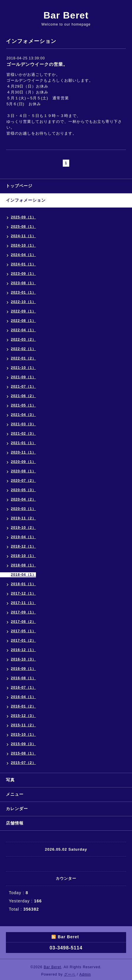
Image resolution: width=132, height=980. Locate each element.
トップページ (19, 186)
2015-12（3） (23, 716)
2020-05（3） (23, 490)
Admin (85, 974)
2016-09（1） (23, 669)
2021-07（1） (23, 387)
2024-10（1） (23, 245)
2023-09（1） (23, 274)
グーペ (70, 974)
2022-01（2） (23, 358)
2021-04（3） (23, 415)
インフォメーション (26, 200)
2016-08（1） (23, 678)
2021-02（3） (23, 434)
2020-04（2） (23, 499)
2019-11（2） (23, 518)
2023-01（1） (23, 292)
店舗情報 (15, 823)
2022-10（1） (23, 302)
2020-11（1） (23, 452)
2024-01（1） (23, 264)
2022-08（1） (23, 321)
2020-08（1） (23, 471)
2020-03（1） (23, 509)
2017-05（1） (23, 631)
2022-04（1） (23, 330)
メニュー (15, 794)
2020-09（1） (23, 462)
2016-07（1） (23, 688)
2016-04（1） (23, 697)
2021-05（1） (23, 405)
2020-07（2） (23, 481)
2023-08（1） (23, 283)
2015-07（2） (23, 763)
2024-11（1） (23, 236)
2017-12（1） (23, 593)
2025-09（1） (23, 217)
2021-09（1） (23, 377)
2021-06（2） (23, 396)
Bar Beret (66, 15)
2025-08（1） (23, 227)
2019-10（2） (23, 528)
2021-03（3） (23, 424)
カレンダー (17, 809)
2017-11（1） (23, 603)
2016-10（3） (23, 659)
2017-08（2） (23, 622)
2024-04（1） (23, 255)
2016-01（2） (23, 706)
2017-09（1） (23, 612)
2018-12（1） (23, 546)
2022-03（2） (23, 340)
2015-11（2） (23, 725)
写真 (10, 780)
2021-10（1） (23, 368)
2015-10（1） (23, 735)
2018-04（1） (23, 575)
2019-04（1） (23, 537)
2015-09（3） (23, 744)
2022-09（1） (23, 311)
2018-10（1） (23, 556)
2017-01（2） (23, 640)
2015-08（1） (23, 753)
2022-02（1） (23, 349)
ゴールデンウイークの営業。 (37, 64)
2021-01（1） (23, 443)
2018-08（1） (23, 565)
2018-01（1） (23, 584)
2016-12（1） (23, 650)
